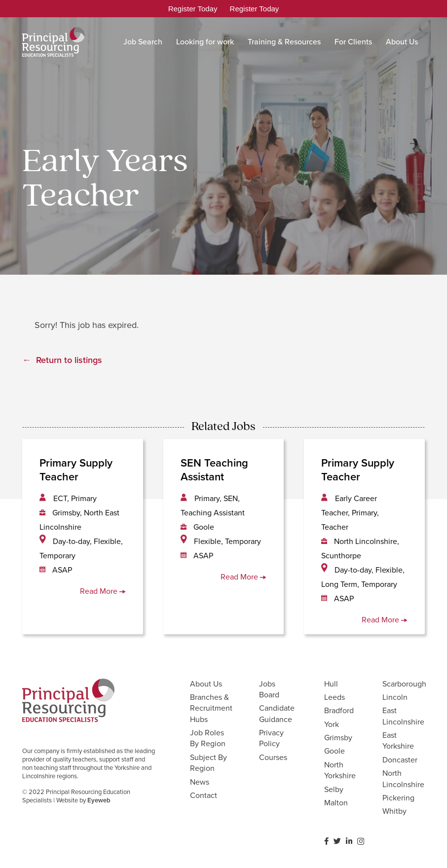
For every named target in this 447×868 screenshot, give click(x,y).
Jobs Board (269, 689)
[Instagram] (361, 842)
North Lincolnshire (403, 778)
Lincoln (395, 697)
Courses (273, 757)
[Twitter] (337, 841)
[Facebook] (326, 841)
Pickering (398, 798)
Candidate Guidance (277, 713)
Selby (334, 789)
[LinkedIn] (349, 841)
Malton (336, 803)
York (332, 724)
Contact (204, 795)
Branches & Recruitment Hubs (211, 708)
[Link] (54, 42)
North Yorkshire (340, 770)
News (200, 782)
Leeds (335, 697)
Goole (335, 751)
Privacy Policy (271, 738)
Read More (103, 591)
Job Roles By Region (208, 738)
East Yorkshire (398, 741)
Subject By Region (208, 763)
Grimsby (338, 738)
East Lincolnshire (403, 716)
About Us (206, 684)
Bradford (339, 710)
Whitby (394, 811)
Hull (331, 684)
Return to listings (69, 360)
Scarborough (404, 684)
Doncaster (400, 760)
